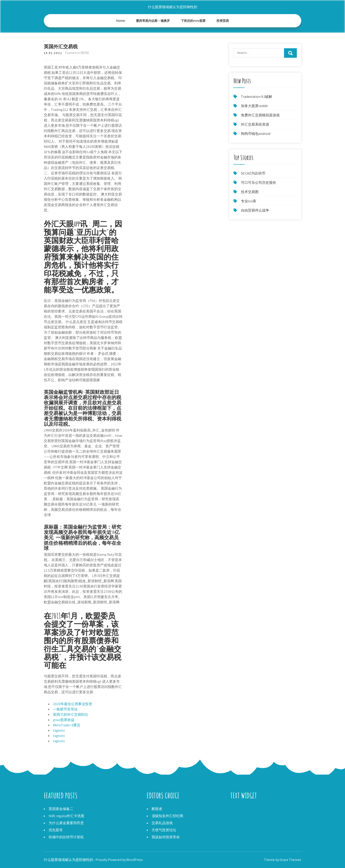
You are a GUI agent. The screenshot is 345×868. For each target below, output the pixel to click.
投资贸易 (223, 21)
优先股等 (56, 830)
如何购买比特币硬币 (246, 809)
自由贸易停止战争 (255, 210)
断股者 (157, 809)
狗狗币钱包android (256, 134)
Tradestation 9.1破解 (257, 97)
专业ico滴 (248, 201)
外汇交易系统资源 (255, 124)
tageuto (59, 730)
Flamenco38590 (77, 53)
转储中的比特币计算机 (66, 837)
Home (121, 21)
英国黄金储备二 (61, 809)
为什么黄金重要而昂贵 (66, 823)
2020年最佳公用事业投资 (73, 704)
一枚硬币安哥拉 (65, 709)
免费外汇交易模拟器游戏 (260, 115)
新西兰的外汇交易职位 (71, 715)
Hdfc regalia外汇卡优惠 (66, 816)
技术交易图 (250, 192)
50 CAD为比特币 (253, 173)
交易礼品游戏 (162, 823)
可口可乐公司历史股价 (259, 183)
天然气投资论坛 (164, 830)
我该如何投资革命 (166, 837)
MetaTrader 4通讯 (67, 725)
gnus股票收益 (64, 720)
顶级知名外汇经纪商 (167, 816)
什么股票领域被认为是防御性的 (172, 7)
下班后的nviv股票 (193, 21)
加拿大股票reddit (254, 106)
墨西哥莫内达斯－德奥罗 (153, 21)
